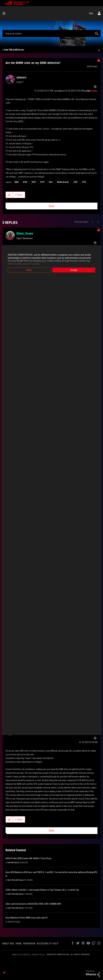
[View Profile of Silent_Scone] (25, 233)
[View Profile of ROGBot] (94, 91)
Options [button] (99, 50)
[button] (9, 195)
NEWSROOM (29, 944)
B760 (25, 182)
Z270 (9, 922)
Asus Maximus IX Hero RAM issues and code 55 (27, 918)
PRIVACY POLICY (38, 955)
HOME (19, 944)
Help (91, 13)
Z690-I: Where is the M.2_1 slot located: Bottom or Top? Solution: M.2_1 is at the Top (42, 890)
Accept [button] (74, 270)
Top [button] (4, 973)
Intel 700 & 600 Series (14, 50)
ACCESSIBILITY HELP (47, 944)
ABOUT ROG (8, 944)
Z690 (75, 182)
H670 (34, 182)
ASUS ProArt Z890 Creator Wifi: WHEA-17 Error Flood (28, 858)
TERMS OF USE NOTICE (21, 955)
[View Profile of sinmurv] (21, 77)
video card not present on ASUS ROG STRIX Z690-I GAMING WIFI (33, 904)
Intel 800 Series (13, 863)
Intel (51, 182)
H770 (42, 182)
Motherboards (63, 182)
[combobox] (51, 33)
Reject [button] (29, 270)
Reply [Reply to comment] (52, 831)
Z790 (84, 182)
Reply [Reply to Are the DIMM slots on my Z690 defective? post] (52, 206)
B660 (17, 182)
